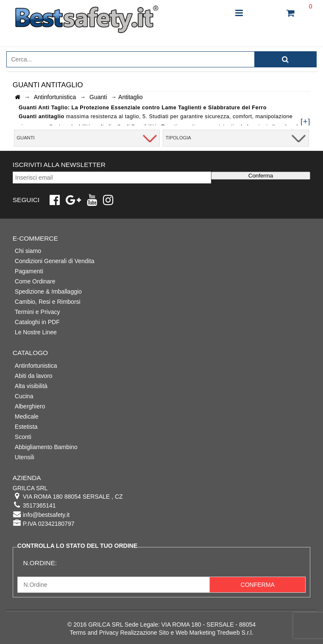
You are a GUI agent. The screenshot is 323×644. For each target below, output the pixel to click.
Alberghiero (30, 406)
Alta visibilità (31, 386)
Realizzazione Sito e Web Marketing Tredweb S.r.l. (187, 633)
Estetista (26, 427)
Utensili (25, 457)
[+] (305, 121)
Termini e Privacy (38, 312)
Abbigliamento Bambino (46, 447)
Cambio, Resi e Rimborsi (48, 302)
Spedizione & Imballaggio (48, 291)
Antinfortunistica (36, 366)
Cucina (24, 396)
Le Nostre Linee (36, 332)
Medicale (27, 416)
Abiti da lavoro (34, 376)
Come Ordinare (35, 281)
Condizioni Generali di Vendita (55, 261)
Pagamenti (29, 271)
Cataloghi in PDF (37, 322)
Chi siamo (28, 251)
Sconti (23, 437)
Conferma (261, 176)
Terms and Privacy (94, 633)
